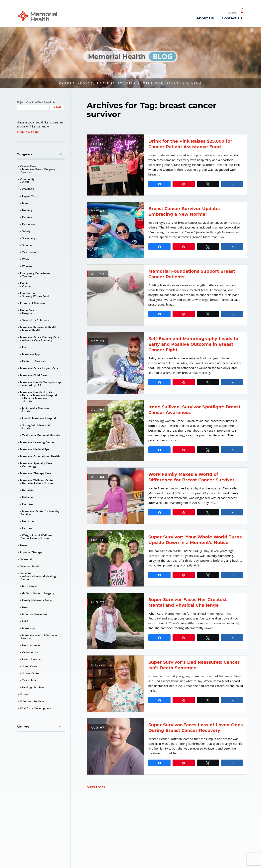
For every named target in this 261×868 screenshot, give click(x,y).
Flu (24, 347)
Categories (41, 154)
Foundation (27, 293)
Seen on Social (30, 566)
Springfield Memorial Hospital (35, 427)
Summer (28, 245)
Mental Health (31, 330)
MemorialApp (31, 354)
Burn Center (30, 586)
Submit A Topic (28, 132)
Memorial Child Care (33, 375)
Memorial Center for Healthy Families (40, 513)
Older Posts (96, 787)
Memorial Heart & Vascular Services (39, 637)
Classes (27, 286)
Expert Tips (29, 196)
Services (26, 573)
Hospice (27, 313)
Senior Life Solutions (35, 320)
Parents (27, 217)
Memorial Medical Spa (35, 449)
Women (27, 266)
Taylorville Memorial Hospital (41, 435)
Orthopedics (30, 652)
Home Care (27, 310)
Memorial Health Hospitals (37, 392)
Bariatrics (28, 490)
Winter (26, 259)
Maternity (28, 628)
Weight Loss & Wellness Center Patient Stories (37, 537)
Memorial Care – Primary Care (40, 337)
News (24, 545)
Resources (29, 224)
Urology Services (33, 687)
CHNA (26, 182)
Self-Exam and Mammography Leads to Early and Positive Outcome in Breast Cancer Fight (193, 344)
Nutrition (28, 521)
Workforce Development (36, 708)
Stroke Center (31, 673)
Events (24, 283)
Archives (41, 726)
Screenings (29, 238)
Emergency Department (35, 273)
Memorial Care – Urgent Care (39, 368)
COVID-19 (28, 189)
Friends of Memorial (33, 303)
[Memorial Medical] (38, 16)
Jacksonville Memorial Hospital (36, 410)
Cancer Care (28, 166)
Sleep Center (30, 666)
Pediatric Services (34, 361)
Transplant (29, 680)
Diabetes (28, 497)
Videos (24, 694)
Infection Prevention (35, 614)
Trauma (27, 276)
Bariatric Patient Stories (38, 483)
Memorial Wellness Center (37, 480)
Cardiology (29, 466)
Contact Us (232, 18)
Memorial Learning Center (37, 442)
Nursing (27, 210)
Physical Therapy (31, 552)
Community (27, 179)
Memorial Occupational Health (40, 456)
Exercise (27, 504)
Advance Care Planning (37, 340)
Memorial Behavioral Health (38, 327)
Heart (26, 607)
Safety (26, 231)
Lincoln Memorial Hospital (39, 418)
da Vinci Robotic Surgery (38, 593)
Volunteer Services (32, 701)
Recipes (27, 528)
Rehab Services (32, 659)
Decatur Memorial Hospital (40, 395)
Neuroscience (31, 645)
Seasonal (26, 559)
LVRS (25, 621)
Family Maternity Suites (37, 600)
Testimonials (30, 252)
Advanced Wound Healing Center (38, 578)
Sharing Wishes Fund (36, 296)
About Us (205, 18)
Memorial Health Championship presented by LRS (40, 384)
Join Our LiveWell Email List (37, 102)
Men (25, 203)
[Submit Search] (242, 11)
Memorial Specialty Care (36, 463)
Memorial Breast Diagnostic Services (39, 171)
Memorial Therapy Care (36, 473)
